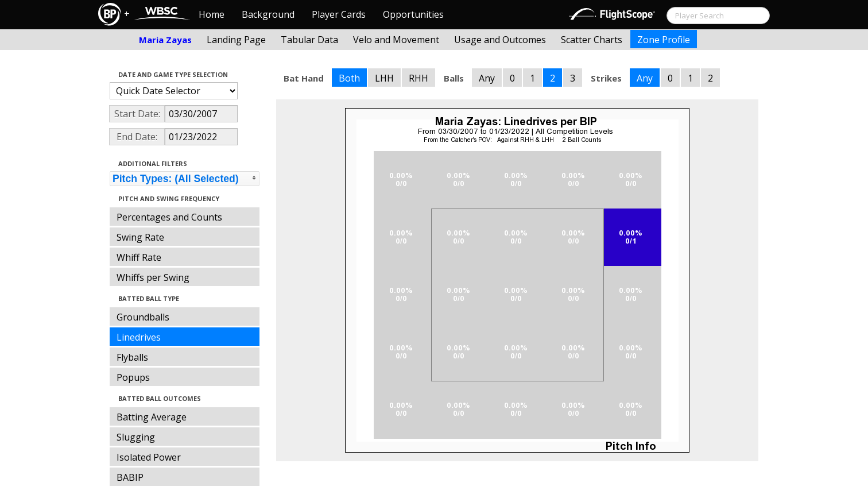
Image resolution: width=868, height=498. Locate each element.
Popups (133, 377)
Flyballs (132, 357)
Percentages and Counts (169, 217)
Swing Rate (140, 237)
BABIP (130, 477)
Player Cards (339, 14)
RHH (418, 78)
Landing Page (236, 40)
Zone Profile (664, 40)
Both (349, 78)
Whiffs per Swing (153, 277)
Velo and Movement (396, 40)
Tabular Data (309, 40)
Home (212, 14)
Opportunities (413, 14)
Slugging (136, 437)
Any (487, 78)
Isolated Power (149, 457)
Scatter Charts (592, 40)
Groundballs (143, 317)
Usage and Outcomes (500, 40)
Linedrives (139, 337)
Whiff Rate (139, 257)
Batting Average (152, 417)
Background (268, 14)
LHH (384, 78)
